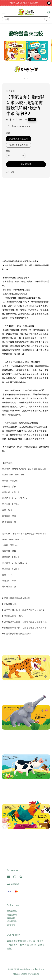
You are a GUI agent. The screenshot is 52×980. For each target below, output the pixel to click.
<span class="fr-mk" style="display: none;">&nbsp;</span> (26, 216)
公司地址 (11, 925)
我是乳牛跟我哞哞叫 (19, 145)
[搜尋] (45, 19)
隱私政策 (26, 974)
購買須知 (11, 918)
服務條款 (17, 974)
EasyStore (40, 969)
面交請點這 (12, 915)
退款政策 (35, 974)
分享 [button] (10, 172)
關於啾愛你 (12, 911)
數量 (8, 151)
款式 (8, 133)
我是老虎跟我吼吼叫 (19, 139)
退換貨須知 (12, 921)
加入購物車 (26, 164)
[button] (3, 12)
